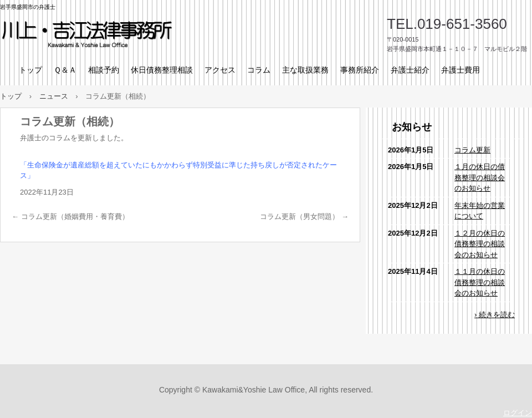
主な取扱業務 (305, 70)
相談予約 (104, 70)
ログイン (518, 413)
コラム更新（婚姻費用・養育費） (70, 216)
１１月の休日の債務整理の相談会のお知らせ (480, 282)
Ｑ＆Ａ (65, 70)
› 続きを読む (495, 315)
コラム (259, 70)
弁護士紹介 (410, 70)
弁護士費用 (461, 70)
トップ (30, 70)
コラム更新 (472, 150)
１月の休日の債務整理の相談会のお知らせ (480, 177)
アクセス (220, 70)
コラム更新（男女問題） (304, 216)
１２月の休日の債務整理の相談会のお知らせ (480, 244)
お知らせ (412, 127)
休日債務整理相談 (162, 70)
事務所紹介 (360, 70)
